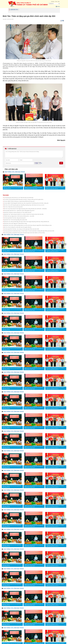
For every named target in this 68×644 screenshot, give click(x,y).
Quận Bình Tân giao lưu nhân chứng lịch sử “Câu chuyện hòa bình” (18, 212)
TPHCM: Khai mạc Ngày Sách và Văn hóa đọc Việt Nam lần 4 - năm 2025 (19, 216)
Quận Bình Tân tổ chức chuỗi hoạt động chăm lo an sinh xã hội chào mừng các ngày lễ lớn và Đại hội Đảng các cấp (28, 225)
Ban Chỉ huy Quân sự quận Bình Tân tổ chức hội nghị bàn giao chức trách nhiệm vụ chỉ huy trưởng (24, 233)
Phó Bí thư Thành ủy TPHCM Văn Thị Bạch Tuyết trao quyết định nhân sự (55, 188)
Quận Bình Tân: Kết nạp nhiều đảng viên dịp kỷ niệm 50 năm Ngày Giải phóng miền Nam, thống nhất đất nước (26, 221)
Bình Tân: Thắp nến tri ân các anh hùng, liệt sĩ (13, 207)
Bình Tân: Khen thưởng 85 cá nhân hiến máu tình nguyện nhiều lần (18, 227)
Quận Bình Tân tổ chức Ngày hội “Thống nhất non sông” (15, 223)
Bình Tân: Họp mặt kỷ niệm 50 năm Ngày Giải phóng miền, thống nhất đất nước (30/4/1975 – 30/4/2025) (25, 209)
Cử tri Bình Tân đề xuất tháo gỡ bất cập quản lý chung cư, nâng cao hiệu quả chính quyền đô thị (23, 199)
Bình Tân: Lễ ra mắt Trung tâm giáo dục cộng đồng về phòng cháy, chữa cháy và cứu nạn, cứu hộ (24, 205)
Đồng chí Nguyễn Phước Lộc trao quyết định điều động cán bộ (13, 188)
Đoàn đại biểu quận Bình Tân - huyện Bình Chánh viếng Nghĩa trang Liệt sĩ (19, 210)
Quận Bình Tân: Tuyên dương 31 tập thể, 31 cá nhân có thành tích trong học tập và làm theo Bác (24, 214)
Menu (57, 6)
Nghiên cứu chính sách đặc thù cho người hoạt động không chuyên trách (33, 188)
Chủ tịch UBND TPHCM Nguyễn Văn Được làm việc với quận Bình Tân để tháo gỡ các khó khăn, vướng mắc (26, 203)
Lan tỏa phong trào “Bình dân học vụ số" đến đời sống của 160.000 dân (19, 197)
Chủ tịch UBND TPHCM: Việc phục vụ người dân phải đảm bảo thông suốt (19, 201)
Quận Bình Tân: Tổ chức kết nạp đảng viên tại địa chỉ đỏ (15, 220)
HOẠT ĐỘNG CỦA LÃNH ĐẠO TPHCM (15, 172)
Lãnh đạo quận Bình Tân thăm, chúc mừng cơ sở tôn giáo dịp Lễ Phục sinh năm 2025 (21, 229)
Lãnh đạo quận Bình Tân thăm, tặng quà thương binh (15, 218)
